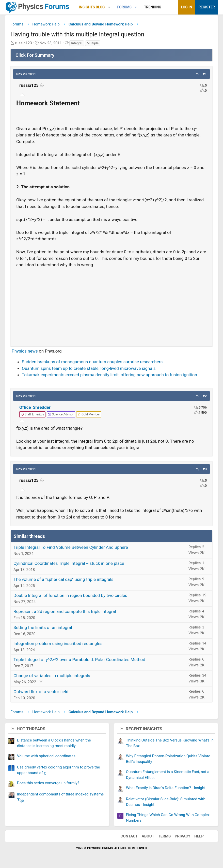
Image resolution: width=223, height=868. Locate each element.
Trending (153, 7)
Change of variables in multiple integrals (52, 676)
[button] (109, 7)
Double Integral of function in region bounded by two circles (70, 595)
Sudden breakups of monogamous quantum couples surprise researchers (92, 362)
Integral (77, 43)
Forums (124, 7)
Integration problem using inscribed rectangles (58, 643)
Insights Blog (92, 7)
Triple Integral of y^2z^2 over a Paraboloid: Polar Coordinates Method (79, 660)
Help (199, 836)
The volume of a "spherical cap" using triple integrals (63, 579)
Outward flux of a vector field (41, 692)
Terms (164, 836)
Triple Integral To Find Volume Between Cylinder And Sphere (71, 547)
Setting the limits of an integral (43, 627)
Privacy (183, 836)
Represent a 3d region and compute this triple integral (65, 611)
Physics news (25, 351)
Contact (129, 836)
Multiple (93, 43)
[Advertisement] (112, 305)
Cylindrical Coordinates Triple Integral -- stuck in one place (69, 563)
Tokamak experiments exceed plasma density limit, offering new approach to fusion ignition (109, 375)
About (148, 836)
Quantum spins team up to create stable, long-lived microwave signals (89, 368)
